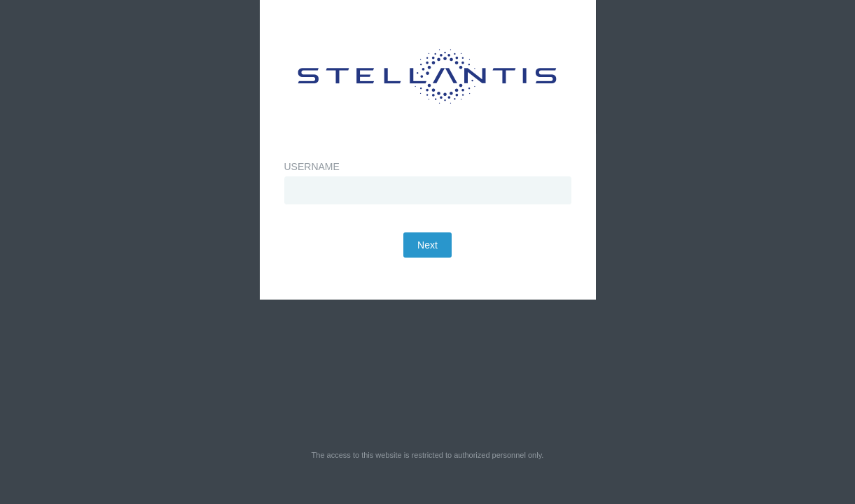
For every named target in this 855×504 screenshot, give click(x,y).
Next (427, 280)
